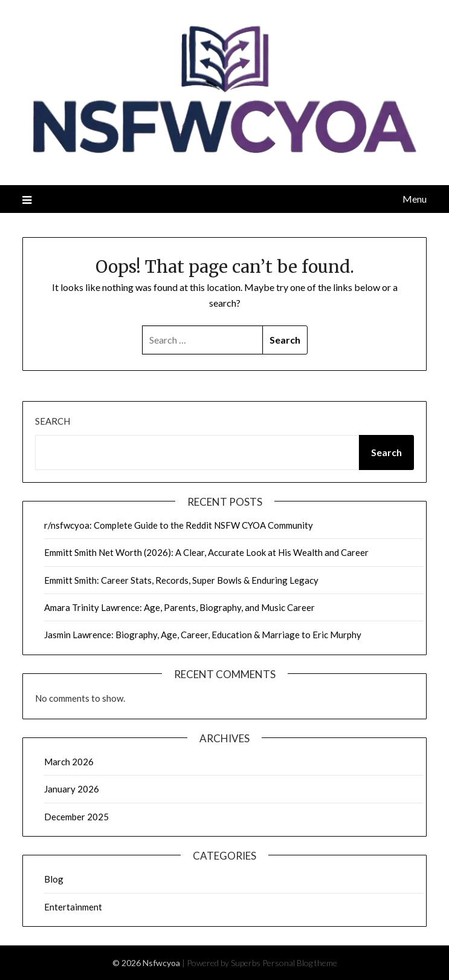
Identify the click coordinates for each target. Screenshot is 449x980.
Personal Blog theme (300, 963)
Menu (415, 199)
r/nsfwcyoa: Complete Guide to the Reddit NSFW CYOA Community (179, 525)
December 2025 (76, 817)
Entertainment (73, 907)
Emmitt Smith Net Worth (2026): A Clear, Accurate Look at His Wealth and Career (206, 552)
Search (53, 421)
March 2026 (69, 762)
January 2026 (72, 789)
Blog (54, 879)
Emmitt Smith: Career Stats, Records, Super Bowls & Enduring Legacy (181, 580)
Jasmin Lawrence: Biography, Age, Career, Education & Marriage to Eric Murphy (203, 635)
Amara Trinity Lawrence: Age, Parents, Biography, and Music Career (179, 607)
